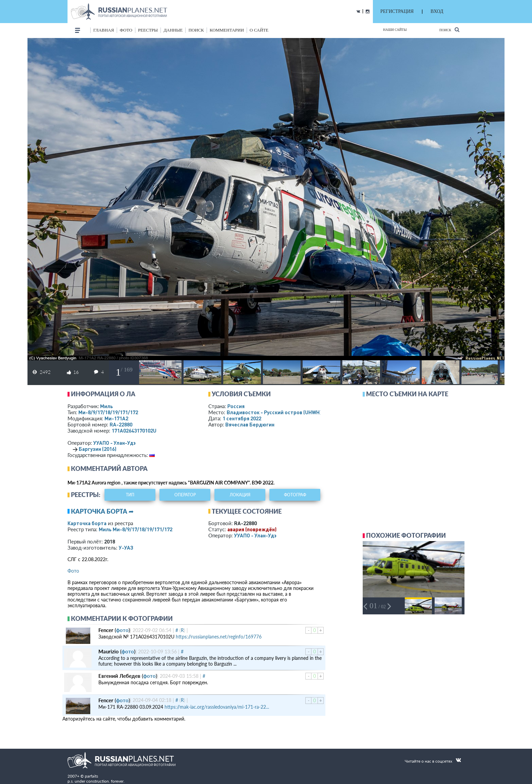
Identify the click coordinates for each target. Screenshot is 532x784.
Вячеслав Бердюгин (250, 424)
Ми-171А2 (116, 418)
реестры (148, 30)
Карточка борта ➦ (102, 511)
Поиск (449, 30)
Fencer (106, 630)
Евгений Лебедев (119, 676)
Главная (104, 30)
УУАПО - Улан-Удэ (115, 443)
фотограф (295, 495)
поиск (196, 30)
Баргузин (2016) (98, 449)
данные (173, 30)
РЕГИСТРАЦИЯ (397, 11)
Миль (107, 406)
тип (130, 495)
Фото (73, 571)
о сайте (259, 30)
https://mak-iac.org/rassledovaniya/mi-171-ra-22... (217, 707)
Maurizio (109, 651)
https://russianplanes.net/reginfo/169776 (219, 637)
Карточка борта (87, 523)
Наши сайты (395, 30)
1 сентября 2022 (242, 418)
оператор (185, 495)
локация (240, 495)
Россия (236, 406)
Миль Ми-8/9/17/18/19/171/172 (136, 529)
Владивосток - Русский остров (274, 412)
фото (126, 30)
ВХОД (437, 11)
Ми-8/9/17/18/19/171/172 (108, 412)
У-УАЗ (126, 548)
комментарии (227, 30)
